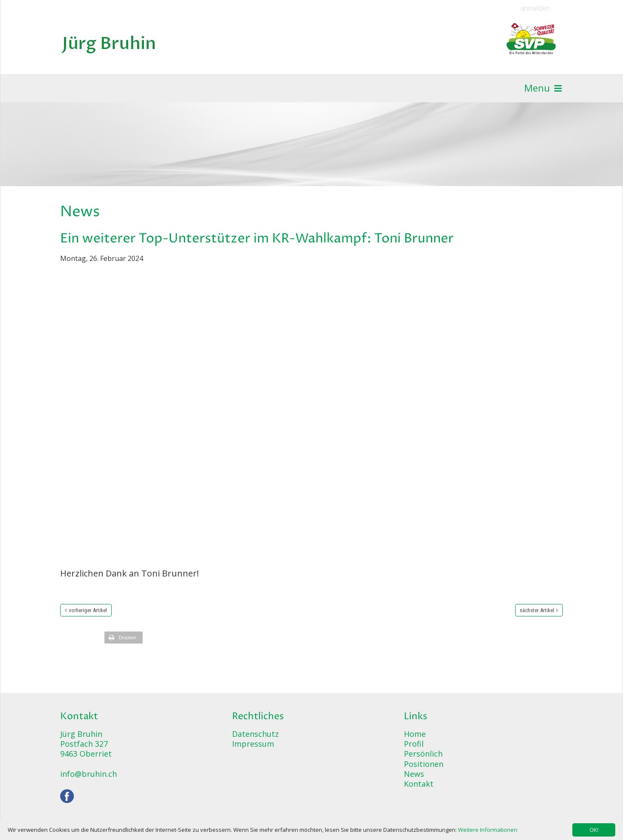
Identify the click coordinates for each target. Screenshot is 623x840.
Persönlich (423, 754)
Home (415, 734)
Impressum (253, 744)
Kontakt (419, 784)
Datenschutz (255, 734)
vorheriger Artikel (88, 610)
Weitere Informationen (488, 830)
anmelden (535, 8)
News (414, 774)
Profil (414, 744)
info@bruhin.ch (89, 774)
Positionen (424, 764)
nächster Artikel (537, 610)
